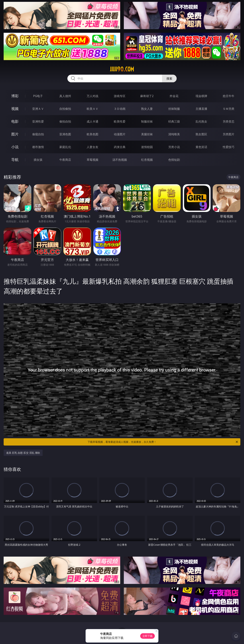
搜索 (169, 78)
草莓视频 (93, 160)
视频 (15, 109)
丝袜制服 (174, 109)
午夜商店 (65, 160)
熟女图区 (201, 134)
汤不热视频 (120, 160)
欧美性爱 (120, 121)
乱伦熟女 (201, 121)
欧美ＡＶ (93, 109)
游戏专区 (120, 96)
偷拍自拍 (65, 121)
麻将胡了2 (147, 96)
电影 (15, 121)
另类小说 (174, 147)
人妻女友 (93, 147)
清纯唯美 (174, 134)
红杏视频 (147, 160)
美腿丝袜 (147, 134)
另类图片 (229, 134)
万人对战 (93, 96)
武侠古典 (120, 147)
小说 (15, 147)
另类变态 (229, 121)
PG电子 (38, 96)
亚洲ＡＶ (38, 109)
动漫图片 (120, 134)
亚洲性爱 (38, 121)
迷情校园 (147, 147)
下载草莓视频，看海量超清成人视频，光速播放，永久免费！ (163, 442)
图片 (15, 134)
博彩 (15, 96)
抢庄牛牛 (229, 96)
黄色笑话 (201, 147)
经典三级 (174, 121)
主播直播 (201, 109)
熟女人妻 (147, 109)
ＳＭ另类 (229, 109)
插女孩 (38, 160)
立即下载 (147, 636)
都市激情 (38, 147)
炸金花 (174, 96)
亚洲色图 (65, 134)
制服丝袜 (147, 121)
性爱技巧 (229, 147)
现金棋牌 (201, 96)
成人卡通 (93, 121)
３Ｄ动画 (120, 109)
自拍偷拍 (65, 109)
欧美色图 (93, 134)
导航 (15, 160)
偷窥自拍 (38, 134)
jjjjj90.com (122, 69)
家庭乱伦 (65, 147)
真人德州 (65, 96)
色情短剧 (174, 160)
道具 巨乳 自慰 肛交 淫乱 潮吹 (23, 453)
